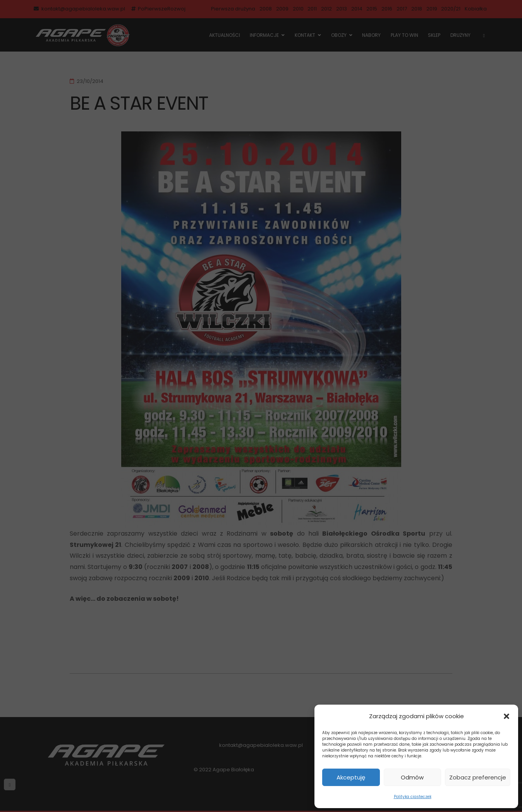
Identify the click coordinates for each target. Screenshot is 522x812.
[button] (507, 716)
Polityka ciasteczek (413, 797)
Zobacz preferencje (478, 777)
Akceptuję (351, 777)
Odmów (412, 777)
